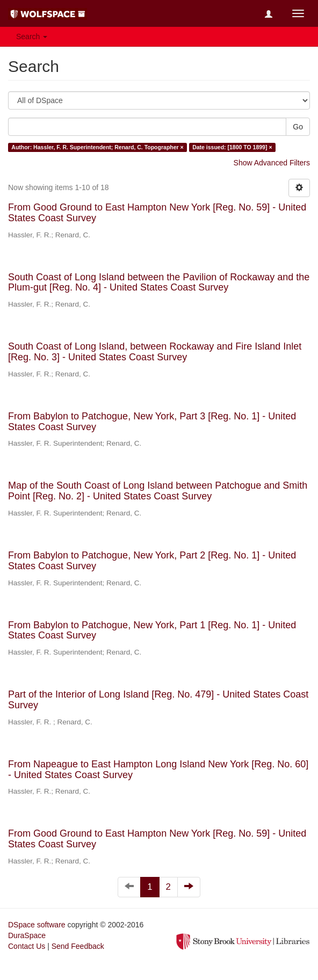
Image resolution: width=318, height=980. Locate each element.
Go (298, 127)
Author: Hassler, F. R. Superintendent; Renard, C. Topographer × (97, 147)
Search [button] (32, 37)
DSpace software (37, 925)
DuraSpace (27, 935)
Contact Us (27, 946)
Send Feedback (78, 946)
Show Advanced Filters (272, 163)
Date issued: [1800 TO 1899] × (232, 147)
